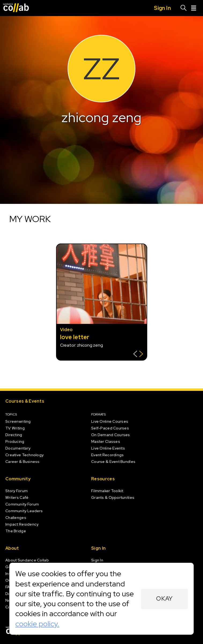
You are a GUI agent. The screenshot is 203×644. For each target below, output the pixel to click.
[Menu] (194, 8)
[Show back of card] (138, 355)
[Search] (184, 8)
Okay (164, 598)
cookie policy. (37, 624)
